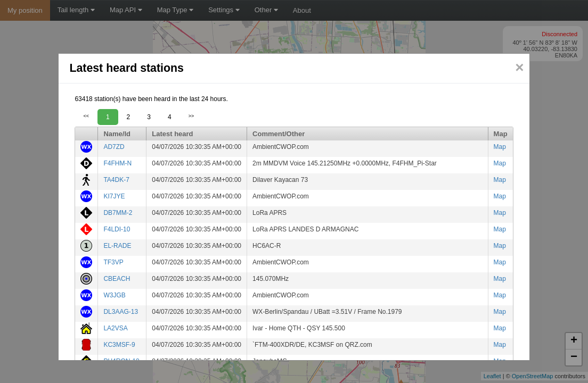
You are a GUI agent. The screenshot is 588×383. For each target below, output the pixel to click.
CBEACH (117, 279)
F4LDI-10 (117, 229)
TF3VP (113, 262)
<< (86, 116)
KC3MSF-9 (119, 345)
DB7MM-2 (118, 213)
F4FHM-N (117, 163)
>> (191, 116)
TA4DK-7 (116, 180)
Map (500, 147)
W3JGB (114, 295)
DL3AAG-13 (121, 312)
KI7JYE (114, 196)
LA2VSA (115, 328)
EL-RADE (117, 246)
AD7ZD (114, 147)
